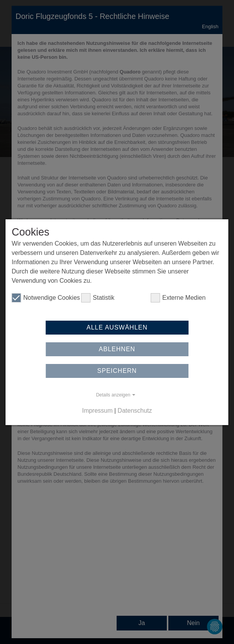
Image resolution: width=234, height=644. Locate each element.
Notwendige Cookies (46, 298)
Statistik (98, 298)
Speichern (117, 371)
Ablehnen (117, 349)
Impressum (97, 411)
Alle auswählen (117, 327)
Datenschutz (135, 411)
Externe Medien (178, 298)
